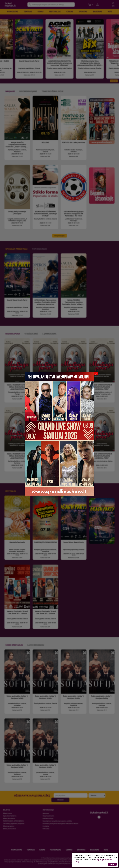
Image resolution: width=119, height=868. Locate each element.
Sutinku (112, 864)
